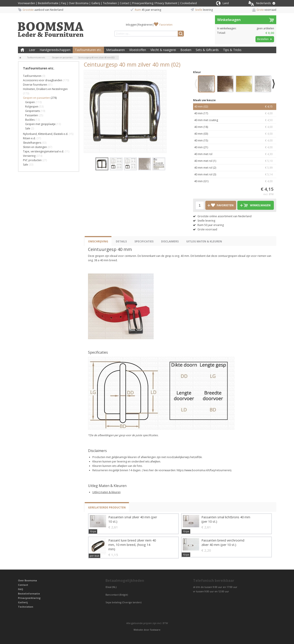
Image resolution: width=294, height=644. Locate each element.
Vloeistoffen (138, 50)
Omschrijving (98, 241)
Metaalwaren (115, 50)
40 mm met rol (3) (235, 175)
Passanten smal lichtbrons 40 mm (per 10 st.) (226, 519)
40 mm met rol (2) (235, 168)
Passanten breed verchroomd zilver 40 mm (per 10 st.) (223, 543)
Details (121, 241)
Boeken (186, 50)
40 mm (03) (235, 134)
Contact (125, 3)
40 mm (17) (235, 113)
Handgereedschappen (55, 50)
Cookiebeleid (188, 3)
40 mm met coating (235, 120)
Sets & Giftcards (207, 50)
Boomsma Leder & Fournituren (22, 50)
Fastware (155, 630)
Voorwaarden (26, 3)
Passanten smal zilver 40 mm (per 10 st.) (133, 519)
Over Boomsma (79, 3)
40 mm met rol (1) (235, 161)
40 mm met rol (235, 154)
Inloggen (131, 25)
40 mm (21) (235, 147)
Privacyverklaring (29, 598)
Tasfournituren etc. (88, 50)
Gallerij (96, 3)
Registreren (145, 25)
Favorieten (166, 25)
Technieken (110, 3)
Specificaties (144, 241)
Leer (32, 50)
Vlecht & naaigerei (163, 50)
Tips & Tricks (232, 50)
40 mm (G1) (235, 181)
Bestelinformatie (48, 3)
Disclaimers (170, 241)
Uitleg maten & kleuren (107, 492)
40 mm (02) (235, 107)
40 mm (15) (235, 141)
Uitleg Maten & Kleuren (204, 241)
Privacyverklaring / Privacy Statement (155, 3)
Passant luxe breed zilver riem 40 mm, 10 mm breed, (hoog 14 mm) (132, 545)
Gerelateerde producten (107, 507)
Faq (64, 3)
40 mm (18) (235, 127)
